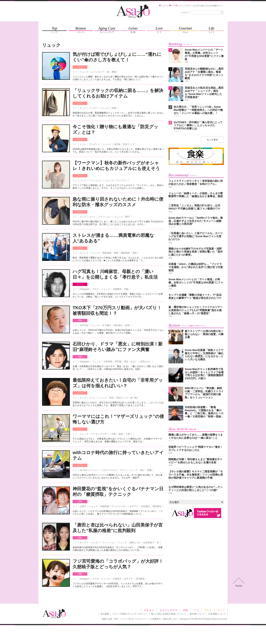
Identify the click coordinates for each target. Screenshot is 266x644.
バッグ (83, 180)
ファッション (96, 180)
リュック (84, 72)
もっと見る (212, 140)
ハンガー (93, 108)
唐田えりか (135, 543)
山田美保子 (149, 543)
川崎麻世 (117, 289)
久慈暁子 (117, 579)
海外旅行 (118, 325)
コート (92, 217)
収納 (114, 108)
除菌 (149, 470)
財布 (127, 325)
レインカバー (98, 72)
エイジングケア (168, 610)
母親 (126, 289)
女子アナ (134, 506)
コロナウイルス (109, 470)
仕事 (114, 434)
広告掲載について (217, 614)
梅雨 (114, 72)
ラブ (196, 610)
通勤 (116, 253)
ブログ (95, 289)
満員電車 (107, 253)
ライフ (80, 67)
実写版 (118, 362)
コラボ (95, 579)
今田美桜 (108, 362)
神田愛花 (157, 506)
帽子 (128, 217)
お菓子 (83, 506)
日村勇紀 (145, 506)
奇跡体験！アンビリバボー (114, 506)
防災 (112, 398)
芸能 (80, 320)
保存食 (117, 144)
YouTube (84, 325)
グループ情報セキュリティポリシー (130, 614)
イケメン (80, 284)
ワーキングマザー (100, 434)
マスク (123, 470)
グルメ (208, 610)
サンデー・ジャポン (90, 543)
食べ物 (134, 398)
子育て (129, 434)
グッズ (83, 108)
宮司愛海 (140, 579)
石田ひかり (146, 362)
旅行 (142, 470)
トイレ (83, 144)
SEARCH (185, 12)
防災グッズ (129, 144)
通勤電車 (125, 253)
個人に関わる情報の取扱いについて (169, 614)
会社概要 (105, 614)
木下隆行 (107, 325)
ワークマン (122, 180)
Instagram (85, 289)
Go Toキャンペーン (89, 470)
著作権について (197, 614)
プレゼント (94, 144)
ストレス (84, 253)
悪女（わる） (131, 362)
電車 (135, 253)
